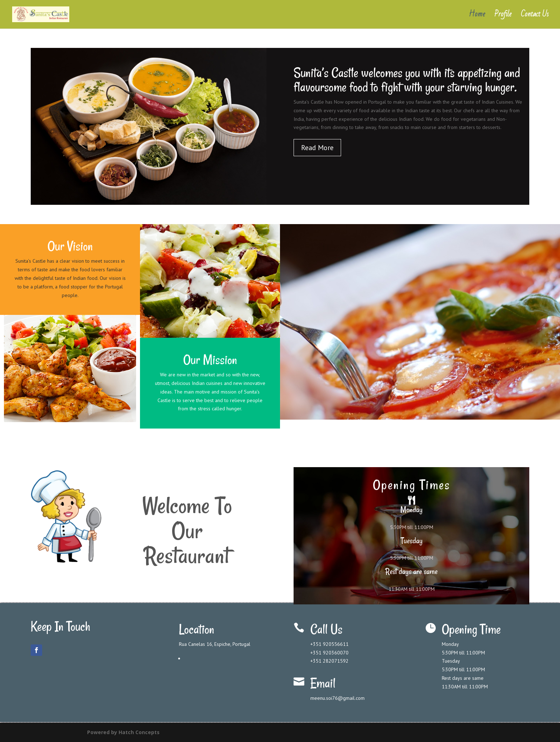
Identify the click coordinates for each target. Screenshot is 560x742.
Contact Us (535, 16)
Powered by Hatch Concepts (123, 732)
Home (477, 16)
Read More (317, 148)
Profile (503, 16)
